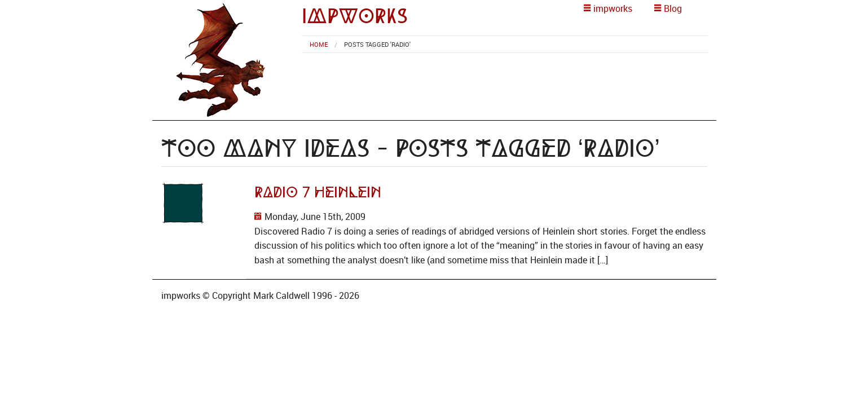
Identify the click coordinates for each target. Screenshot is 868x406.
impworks (355, 16)
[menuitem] (319, 44)
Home (319, 44)
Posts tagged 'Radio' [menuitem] (377, 44)
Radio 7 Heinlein (318, 192)
